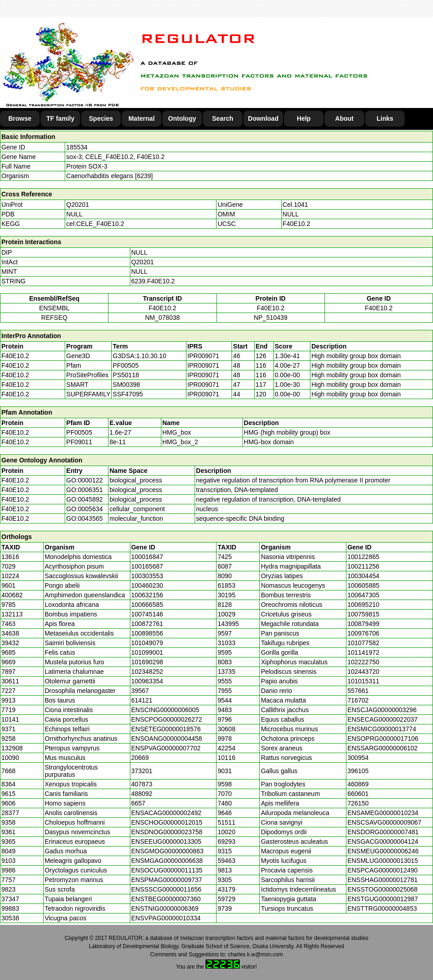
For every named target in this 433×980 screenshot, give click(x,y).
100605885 (363, 585)
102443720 (363, 672)
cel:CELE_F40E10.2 (95, 224)
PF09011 (79, 442)
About (344, 118)
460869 (358, 784)
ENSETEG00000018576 (166, 729)
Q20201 (77, 205)
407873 (142, 784)
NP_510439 (271, 318)
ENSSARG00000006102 (382, 748)
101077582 (363, 643)
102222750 (363, 662)
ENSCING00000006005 (165, 710)
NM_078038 (162, 318)
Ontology (182, 118)
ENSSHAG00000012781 (382, 880)
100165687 (147, 566)
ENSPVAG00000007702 (166, 748)
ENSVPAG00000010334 (166, 918)
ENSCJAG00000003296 (382, 710)
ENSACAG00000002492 (166, 813)
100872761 (147, 624)
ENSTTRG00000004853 (382, 908)
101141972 (363, 652)
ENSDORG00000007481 (383, 832)
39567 (140, 691)
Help (304, 118)
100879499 (363, 624)
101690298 (147, 662)
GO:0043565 (84, 518)
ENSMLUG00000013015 (383, 861)
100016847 (147, 557)
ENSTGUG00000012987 (383, 899)
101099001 (147, 652)
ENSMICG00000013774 (382, 729)
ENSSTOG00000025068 (382, 889)
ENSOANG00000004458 (167, 739)
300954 (358, 758)
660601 (358, 794)
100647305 (363, 595)
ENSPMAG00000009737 (167, 880)
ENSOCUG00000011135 (167, 870)
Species (101, 118)
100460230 (147, 585)
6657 (138, 803)
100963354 (147, 681)
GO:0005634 (84, 509)
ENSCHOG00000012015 (167, 822)
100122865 (363, 557)
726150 (358, 803)
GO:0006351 (84, 490)
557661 (358, 691)
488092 (142, 794)
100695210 (363, 605)
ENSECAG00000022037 (382, 719)
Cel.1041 (295, 205)
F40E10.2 (296, 224)
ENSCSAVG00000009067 (384, 822)
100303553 (147, 576)
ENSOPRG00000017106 (383, 739)
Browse (20, 118)
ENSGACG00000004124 (383, 841)
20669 (140, 758)
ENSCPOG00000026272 (167, 719)
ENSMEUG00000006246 (383, 851)
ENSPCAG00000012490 (382, 870)
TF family (60, 118)
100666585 (147, 605)
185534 (77, 147)
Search (223, 118)
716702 (358, 700)
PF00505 (79, 432)
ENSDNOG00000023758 (167, 832)
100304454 (363, 576)
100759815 (363, 614)
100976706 (363, 633)
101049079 (147, 643)
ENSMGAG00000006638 (167, 861)
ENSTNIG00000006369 (165, 908)
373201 (142, 771)
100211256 (363, 566)
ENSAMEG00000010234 (383, 813)
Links (385, 118)
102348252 (147, 672)
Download (263, 118)
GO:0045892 (84, 499)
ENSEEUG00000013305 (166, 841)
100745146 (147, 614)
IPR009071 (203, 356)
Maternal (142, 118)
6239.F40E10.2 (153, 281)
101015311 (363, 681)
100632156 (147, 595)
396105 (358, 771)
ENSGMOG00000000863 (168, 851)
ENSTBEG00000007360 (166, 899)
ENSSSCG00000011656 (166, 889)
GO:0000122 (84, 480)
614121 (142, 700)
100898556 (147, 633)
